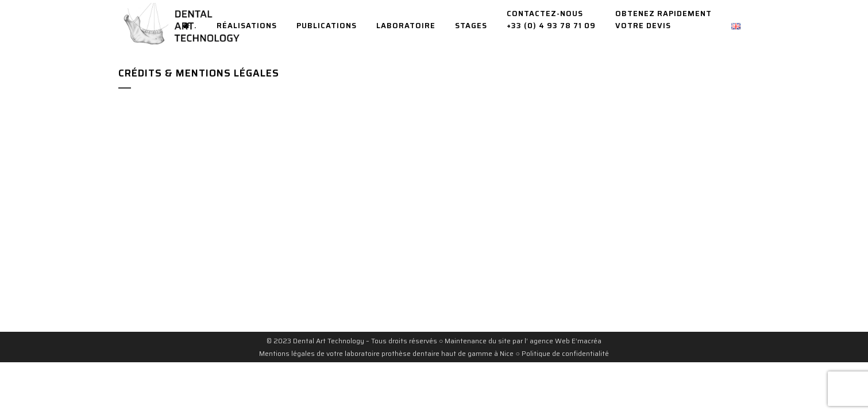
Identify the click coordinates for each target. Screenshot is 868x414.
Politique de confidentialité (565, 353)
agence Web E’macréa (565, 341)
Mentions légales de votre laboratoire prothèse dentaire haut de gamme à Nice (386, 353)
